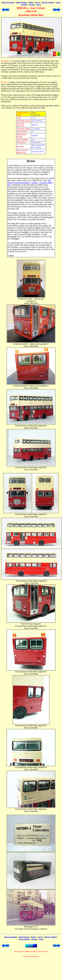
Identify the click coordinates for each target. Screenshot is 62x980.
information (21, 2)
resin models (24, 939)
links (31, 2)
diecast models (8, 2)
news (38, 2)
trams (32, 5)
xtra (39, 5)
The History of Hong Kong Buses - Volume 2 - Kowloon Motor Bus (30, 183)
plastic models (48, 2)
